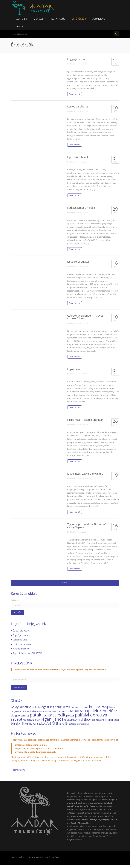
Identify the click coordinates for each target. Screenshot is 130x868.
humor (95, 707)
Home (14, 34)
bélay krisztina (21, 707)
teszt (116, 720)
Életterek (22, 19)
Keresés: (15, 600)
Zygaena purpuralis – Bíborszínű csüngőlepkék (87, 526)
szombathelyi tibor (102, 720)
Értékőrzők (80, 19)
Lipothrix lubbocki (78, 157)
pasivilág (25, 716)
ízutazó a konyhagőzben (79, 724)
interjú (105, 707)
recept (17, 719)
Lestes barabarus (78, 106)
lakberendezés (40, 711)
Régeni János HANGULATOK (27, 653)
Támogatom (19, 770)
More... (65, 583)
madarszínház (66, 711)
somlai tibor (82, 719)
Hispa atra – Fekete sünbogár (85, 420)
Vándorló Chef (20, 640)
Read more (75, 94)
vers (51, 723)
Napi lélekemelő (21, 649)
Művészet (40, 19)
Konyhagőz (59, 19)
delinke (36, 707)
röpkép (68, 720)
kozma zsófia (26, 711)
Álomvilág (100, 19)
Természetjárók (82, 64)
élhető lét (62, 723)
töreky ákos (20, 723)
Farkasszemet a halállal (81, 208)
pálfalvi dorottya (91, 715)
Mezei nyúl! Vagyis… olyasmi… (86, 474)
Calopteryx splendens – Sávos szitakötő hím (85, 317)
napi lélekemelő (98, 711)
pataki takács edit (48, 715)
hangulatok (62, 707)
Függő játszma (76, 59)
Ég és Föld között (22, 631)
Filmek (19, 26)
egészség (48, 707)
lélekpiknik (52, 712)
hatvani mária (80, 707)
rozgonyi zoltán (31, 720)
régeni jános (52, 719)
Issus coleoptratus (78, 262)
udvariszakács (38, 723)
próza (70, 715)
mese (79, 711)
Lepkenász (74, 369)
